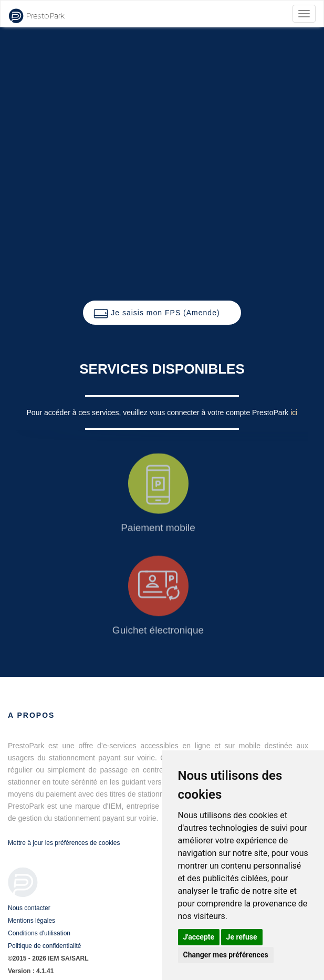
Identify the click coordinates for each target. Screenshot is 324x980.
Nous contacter (29, 908)
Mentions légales (32, 921)
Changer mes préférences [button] (226, 955)
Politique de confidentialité (44, 946)
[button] (162, 313)
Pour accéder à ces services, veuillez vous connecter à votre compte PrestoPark (159, 412)
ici (294, 412)
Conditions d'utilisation (39, 933)
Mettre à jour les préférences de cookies (64, 843)
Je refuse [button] (242, 937)
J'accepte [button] (199, 937)
